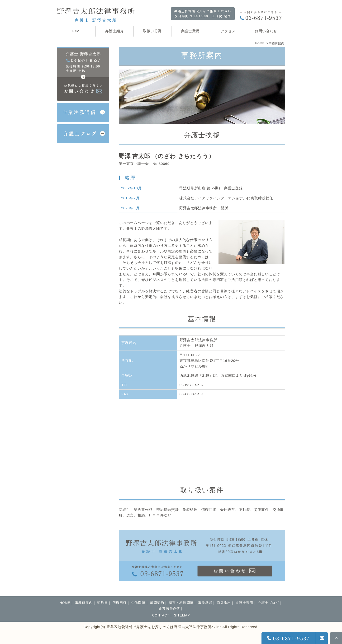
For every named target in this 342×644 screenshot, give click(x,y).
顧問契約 (157, 603)
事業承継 (205, 603)
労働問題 (138, 603)
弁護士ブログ (268, 603)
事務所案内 (84, 603)
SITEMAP (182, 615)
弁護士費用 (244, 603)
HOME (260, 43)
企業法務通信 (169, 608)
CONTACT (161, 615)
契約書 (102, 603)
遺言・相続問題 (181, 603)
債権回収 (120, 603)
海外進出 (224, 603)
